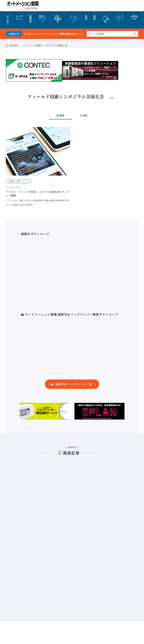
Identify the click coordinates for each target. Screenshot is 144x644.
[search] (135, 34)
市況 (86, 17)
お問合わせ (134, 17)
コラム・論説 (105, 19)
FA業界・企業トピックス (19, 181)
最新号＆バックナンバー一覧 (73, 384)
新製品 (30, 19)
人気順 (83, 115)
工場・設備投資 (58, 19)
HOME (8, 20)
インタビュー (19, 17)
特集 (94, 17)
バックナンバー (120, 19)
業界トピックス (42, 19)
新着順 (61, 115)
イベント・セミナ (74, 19)
